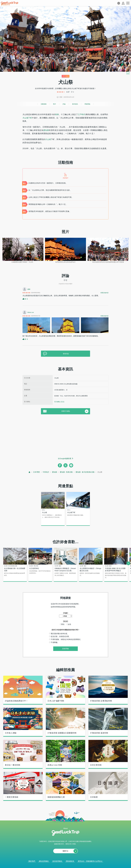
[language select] (119, 3)
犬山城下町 (27, 118)
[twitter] (65, 465)
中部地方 (46, 472)
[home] (10, 3)
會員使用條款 (57, 862)
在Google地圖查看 (65, 459)
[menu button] (128, 3)
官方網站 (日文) (59, 402)
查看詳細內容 (104, 293)
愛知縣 (46, 130)
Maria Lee (31, 312)
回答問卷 (65, 649)
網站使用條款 (44, 862)
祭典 (57, 114)
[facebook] (60, 465)
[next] (128, 564)
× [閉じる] (74, 865)
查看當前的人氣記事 (64, 865)
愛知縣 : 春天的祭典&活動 (85, 472)
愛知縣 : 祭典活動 (66, 472)
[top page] (30, 472)
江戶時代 (82, 114)
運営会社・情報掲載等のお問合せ (90, 862)
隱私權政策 (70, 862)
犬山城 (48, 139)
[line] (71, 465)
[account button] (123, 3)
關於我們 (32, 862)
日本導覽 (36, 472)
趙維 (29, 289)
